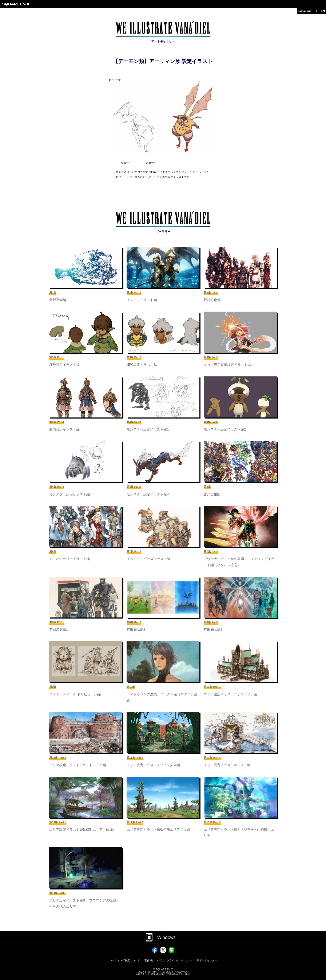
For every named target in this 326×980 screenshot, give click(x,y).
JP (317, 11)
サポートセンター (207, 960)
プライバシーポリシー (179, 960)
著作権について (153, 960)
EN (323, 11)
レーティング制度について (125, 960)
